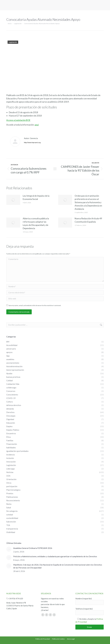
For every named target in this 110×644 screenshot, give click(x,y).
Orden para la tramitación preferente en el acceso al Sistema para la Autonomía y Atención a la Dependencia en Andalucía (88, 202)
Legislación (13, 42)
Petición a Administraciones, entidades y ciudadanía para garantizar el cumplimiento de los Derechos (55, 556)
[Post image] (13, 200)
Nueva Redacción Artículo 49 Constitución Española (88, 220)
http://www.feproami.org (32, 142)
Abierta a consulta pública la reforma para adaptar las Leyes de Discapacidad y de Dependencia (36, 223)
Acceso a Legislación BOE (18, 120)
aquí (37, 125)
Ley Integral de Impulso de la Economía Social (36, 197)
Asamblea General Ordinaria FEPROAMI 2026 (33, 548)
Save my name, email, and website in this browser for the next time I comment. (35, 305)
